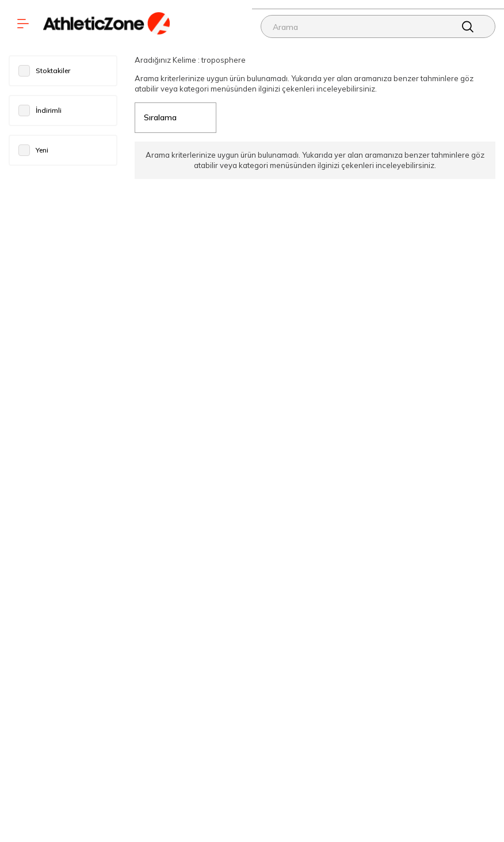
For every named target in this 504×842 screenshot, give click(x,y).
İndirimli (40, 111)
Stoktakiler (44, 71)
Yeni (33, 150)
